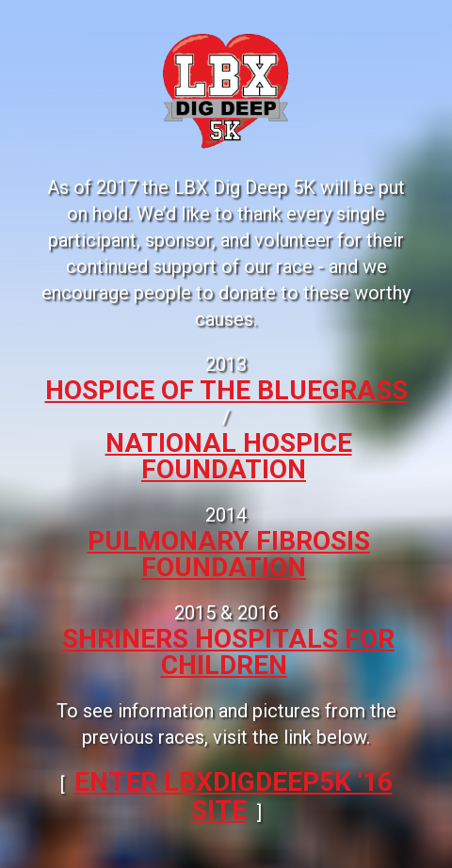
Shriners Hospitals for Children (228, 652)
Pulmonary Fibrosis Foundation (229, 554)
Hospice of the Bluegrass (226, 390)
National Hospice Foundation (229, 456)
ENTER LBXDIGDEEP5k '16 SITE (234, 796)
